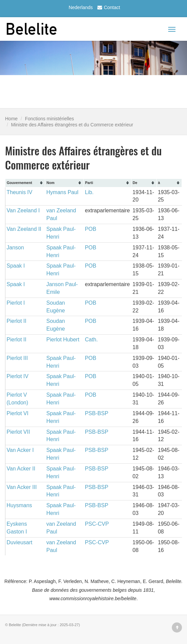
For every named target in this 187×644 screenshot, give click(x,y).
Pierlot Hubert (63, 340)
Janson (15, 248)
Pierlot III (17, 358)
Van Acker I (20, 450)
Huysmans (20, 505)
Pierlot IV (18, 376)
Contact (108, 7)
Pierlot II (17, 321)
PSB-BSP (97, 413)
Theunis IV (20, 192)
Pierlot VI (18, 413)
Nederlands (81, 7)
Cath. (91, 340)
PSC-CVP (97, 524)
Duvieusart (20, 542)
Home (11, 119)
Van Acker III (22, 487)
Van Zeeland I (23, 210)
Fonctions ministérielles (50, 119)
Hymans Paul (63, 192)
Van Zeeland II (24, 229)
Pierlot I (16, 303)
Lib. (89, 192)
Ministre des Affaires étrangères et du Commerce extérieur (72, 125)
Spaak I (16, 266)
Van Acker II (21, 469)
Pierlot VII (18, 432)
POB (91, 229)
